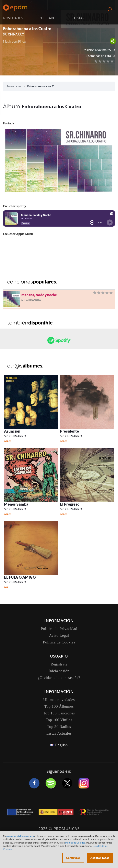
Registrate (59, 664)
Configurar (73, 858)
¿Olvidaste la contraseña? (59, 678)
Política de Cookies (59, 642)
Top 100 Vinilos (59, 720)
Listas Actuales (59, 733)
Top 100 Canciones (59, 713)
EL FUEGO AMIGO (20, 577)
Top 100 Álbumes (59, 706)
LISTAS (79, 18)
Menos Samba (16, 504)
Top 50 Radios (59, 727)
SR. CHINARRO (14, 34)
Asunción (12, 431)
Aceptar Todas (100, 858)
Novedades (14, 86)
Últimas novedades (59, 700)
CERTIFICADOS (46, 18)
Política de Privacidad (59, 629)
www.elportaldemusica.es (20, 836)
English (61, 745)
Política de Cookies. (75, 843)
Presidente (69, 431)
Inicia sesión (106, 18)
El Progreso (70, 504)
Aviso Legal (59, 635)
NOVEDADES (13, 18)
